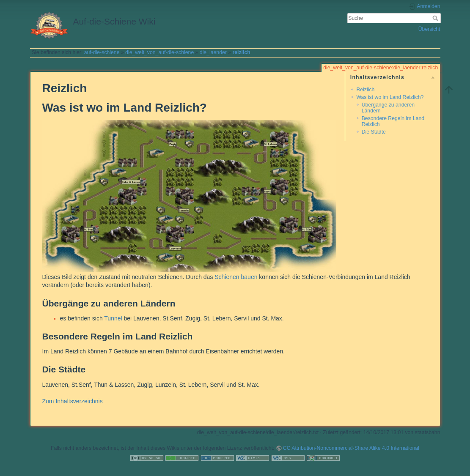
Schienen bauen (236, 277)
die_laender (213, 52)
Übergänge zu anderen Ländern (388, 108)
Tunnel (113, 318)
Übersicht (429, 29)
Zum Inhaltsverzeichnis (73, 401)
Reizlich (365, 90)
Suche (436, 18)
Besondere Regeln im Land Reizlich (393, 121)
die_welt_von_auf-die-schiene (159, 52)
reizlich (241, 52)
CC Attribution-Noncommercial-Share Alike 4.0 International (351, 448)
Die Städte (374, 132)
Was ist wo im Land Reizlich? (390, 97)
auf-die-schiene (102, 52)
